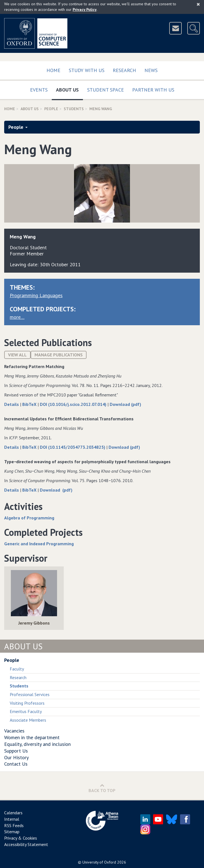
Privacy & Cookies (21, 838)
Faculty (17, 669)
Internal (12, 819)
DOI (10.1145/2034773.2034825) (73, 447)
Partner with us (153, 90)
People (51, 109)
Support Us (16, 751)
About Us (69, 89)
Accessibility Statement (26, 844)
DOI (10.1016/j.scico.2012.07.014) (74, 404)
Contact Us (16, 764)
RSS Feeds (14, 825)
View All (17, 355)
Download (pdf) (125, 404)
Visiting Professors (27, 703)
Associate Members (28, 720)
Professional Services (30, 694)
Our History (16, 757)
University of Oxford (99, 862)
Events (39, 90)
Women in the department (32, 737)
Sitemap (12, 832)
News (151, 70)
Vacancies (14, 731)
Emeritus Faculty (26, 711)
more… (17, 317)
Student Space (105, 90)
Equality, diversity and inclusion (37, 744)
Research (124, 70)
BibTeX (30, 404)
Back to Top (102, 788)
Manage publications (59, 355)
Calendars (13, 813)
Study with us (87, 70)
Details (12, 404)
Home (53, 70)
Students (74, 109)
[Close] (198, 4)
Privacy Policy (85, 9)
